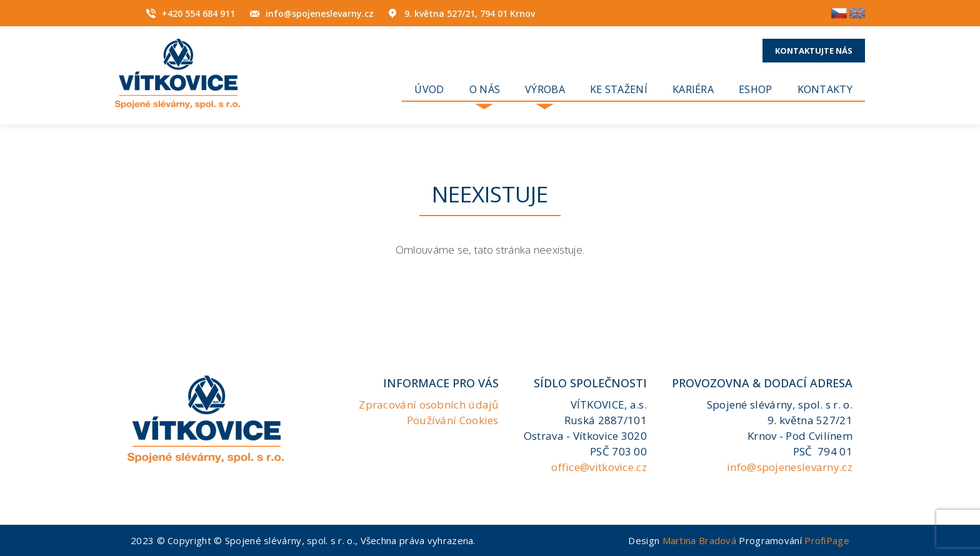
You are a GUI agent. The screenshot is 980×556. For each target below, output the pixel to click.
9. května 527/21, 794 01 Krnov (470, 13)
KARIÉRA (693, 89)
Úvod (429, 89)
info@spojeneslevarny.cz (320, 13)
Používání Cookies (453, 420)
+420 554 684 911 (198, 13)
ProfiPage (827, 540)
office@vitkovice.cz (599, 467)
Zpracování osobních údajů (429, 405)
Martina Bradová (700, 540)
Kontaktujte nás (814, 51)
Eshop (756, 89)
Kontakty (825, 89)
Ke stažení (619, 89)
